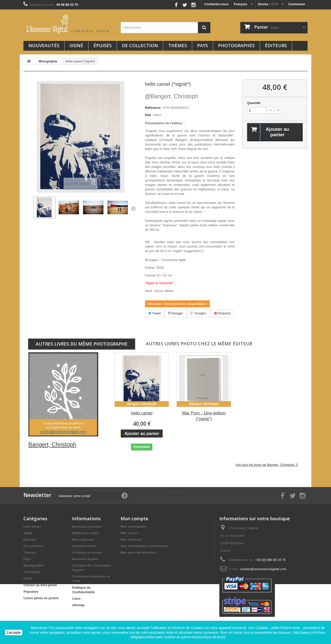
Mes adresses (131, 540)
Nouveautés (44, 45)
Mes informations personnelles (144, 546)
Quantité (254, 103)
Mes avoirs (129, 533)
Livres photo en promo (41, 598)
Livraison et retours (87, 553)
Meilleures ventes (85, 533)
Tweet (155, 313)
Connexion (297, 4)
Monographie (34, 566)
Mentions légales (85, 559)
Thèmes (178, 45)
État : (149, 115)
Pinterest (222, 313)
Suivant (133, 208)
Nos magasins (83, 540)
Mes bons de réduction (138, 553)
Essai (28, 579)
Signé (76, 45)
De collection (140, 45)
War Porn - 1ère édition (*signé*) (204, 416)
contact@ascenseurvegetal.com (263, 569)
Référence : (154, 108)
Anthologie (32, 572)
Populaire (31, 591)
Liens (76, 598)
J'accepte (14, 633)
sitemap (78, 605)
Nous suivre (163, 4)
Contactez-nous (217, 4)
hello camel (142, 413)
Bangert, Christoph (172, 96)
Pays (203, 45)
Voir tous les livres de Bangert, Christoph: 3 (267, 465)
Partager (175, 313)
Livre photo (32, 527)
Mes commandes (134, 527)
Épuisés (103, 45)
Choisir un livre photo (40, 585)
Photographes (236, 45)
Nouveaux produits (87, 527)
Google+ (199, 313)
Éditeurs (276, 45)
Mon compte (134, 518)
